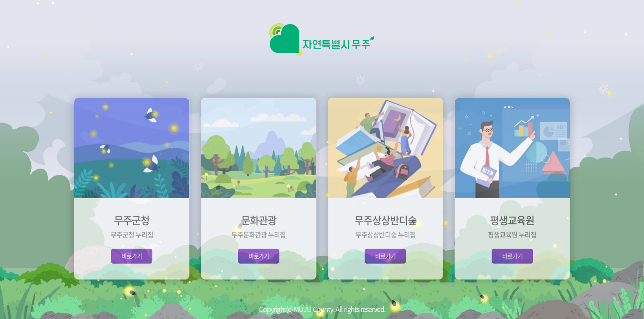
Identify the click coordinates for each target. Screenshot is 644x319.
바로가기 (132, 263)
